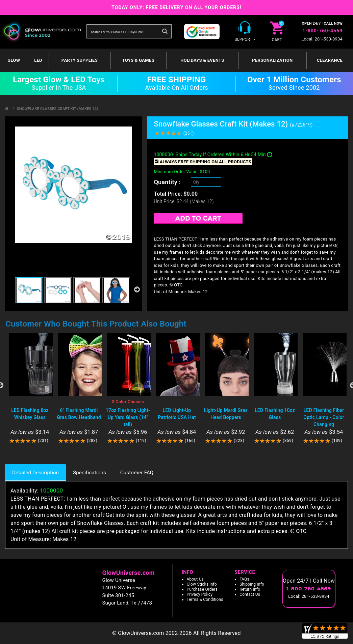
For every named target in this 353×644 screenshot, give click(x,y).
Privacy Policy (200, 594)
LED (38, 60)
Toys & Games (138, 60)
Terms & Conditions (205, 599)
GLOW (14, 60)
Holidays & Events (202, 60)
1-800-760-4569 (322, 31)
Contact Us (250, 594)
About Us (195, 579)
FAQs (244, 579)
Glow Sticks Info (202, 584)
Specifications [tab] (90, 473)
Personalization (272, 60)
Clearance (330, 60)
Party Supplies (80, 60)
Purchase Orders (202, 589)
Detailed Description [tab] (35, 473)
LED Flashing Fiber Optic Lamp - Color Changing (324, 417)
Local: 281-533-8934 (322, 39)
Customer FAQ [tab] (137, 473)
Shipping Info (252, 584)
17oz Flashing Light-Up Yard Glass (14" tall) (128, 417)
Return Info (250, 589)
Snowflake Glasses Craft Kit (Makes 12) (58, 109)
